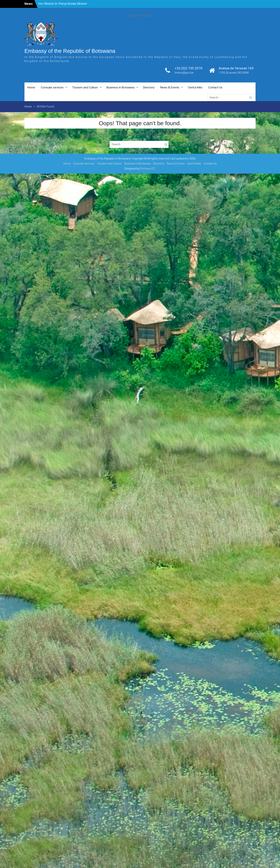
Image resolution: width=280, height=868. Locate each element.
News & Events (170, 87)
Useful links (195, 87)
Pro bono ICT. (148, 169)
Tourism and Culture (85, 87)
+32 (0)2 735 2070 (189, 68)
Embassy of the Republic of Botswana (70, 51)
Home (31, 87)
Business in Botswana (120, 87)
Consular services (52, 87)
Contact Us (215, 87)
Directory (149, 87)
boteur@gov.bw (184, 73)
